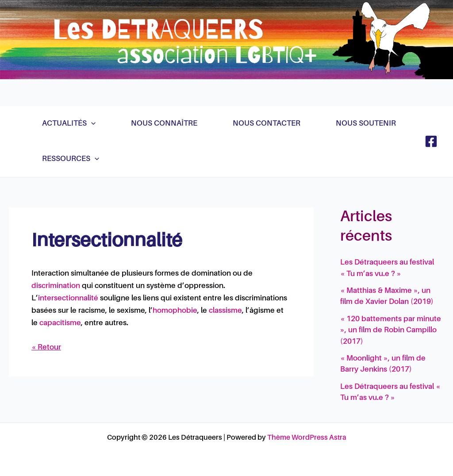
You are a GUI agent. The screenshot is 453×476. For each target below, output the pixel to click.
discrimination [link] (56, 286)
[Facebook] (431, 141)
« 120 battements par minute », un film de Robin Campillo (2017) (391, 330)
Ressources (71, 159)
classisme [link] (225, 311)
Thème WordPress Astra (307, 438)
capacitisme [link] (60, 323)
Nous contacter (267, 124)
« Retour (46, 347)
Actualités (69, 124)
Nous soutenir (366, 124)
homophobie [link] (175, 311)
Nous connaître (164, 124)
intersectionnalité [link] (68, 298)
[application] (91, 124)
